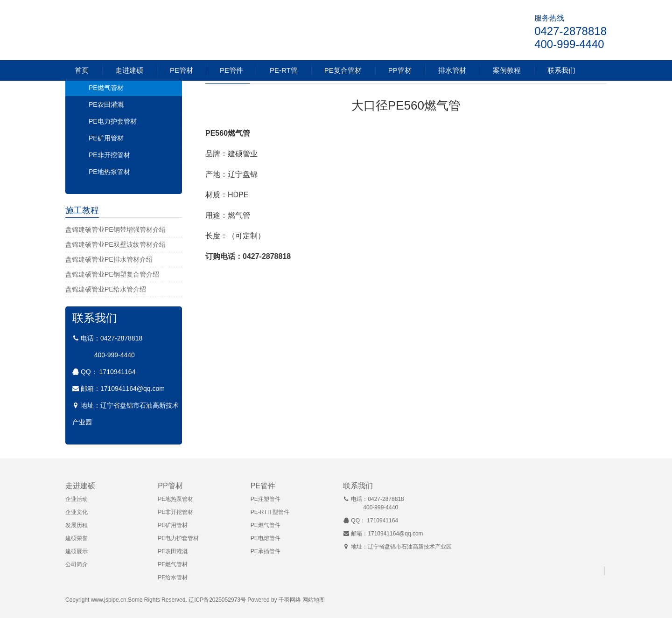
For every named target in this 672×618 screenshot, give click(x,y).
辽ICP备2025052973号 (217, 600)
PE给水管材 (173, 577)
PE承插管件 (266, 551)
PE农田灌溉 (106, 104)
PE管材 (182, 70)
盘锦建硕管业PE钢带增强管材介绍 (115, 229)
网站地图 (314, 600)
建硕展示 (77, 551)
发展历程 (77, 525)
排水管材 (452, 70)
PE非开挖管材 (109, 155)
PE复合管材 (343, 70)
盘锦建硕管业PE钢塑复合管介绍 (112, 274)
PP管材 (400, 70)
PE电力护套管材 (113, 121)
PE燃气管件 (266, 525)
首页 (82, 70)
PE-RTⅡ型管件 (270, 512)
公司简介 (77, 564)
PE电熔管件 (266, 538)
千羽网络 (290, 600)
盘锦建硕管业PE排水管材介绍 (109, 259)
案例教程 (507, 70)
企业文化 (77, 512)
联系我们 (561, 70)
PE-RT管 (284, 70)
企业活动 (77, 499)
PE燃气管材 (106, 88)
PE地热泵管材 (109, 172)
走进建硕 (129, 70)
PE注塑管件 (266, 499)
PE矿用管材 (106, 138)
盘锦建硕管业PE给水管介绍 (106, 289)
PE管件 (231, 70)
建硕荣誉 (77, 538)
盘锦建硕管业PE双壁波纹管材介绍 (115, 244)
